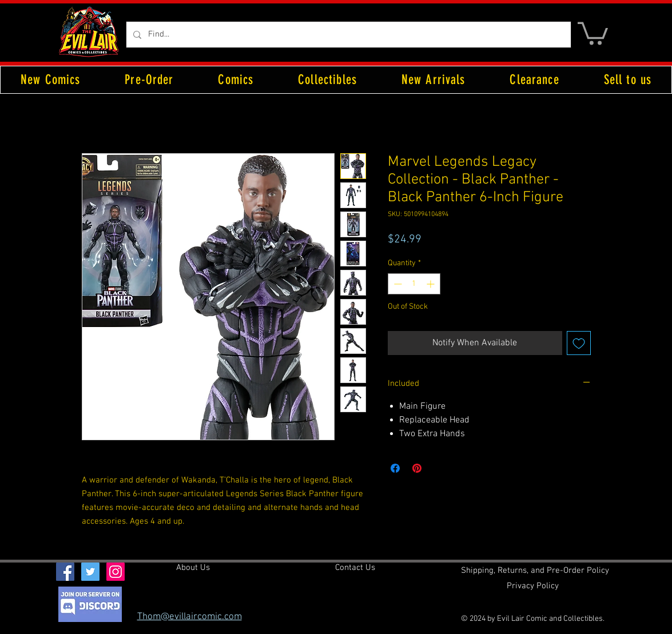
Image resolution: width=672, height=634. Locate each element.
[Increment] (432, 284)
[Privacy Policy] (533, 587)
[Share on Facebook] (395, 468)
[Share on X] (439, 468)
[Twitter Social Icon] (90, 572)
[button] (593, 32)
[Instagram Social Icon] (116, 572)
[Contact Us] (355, 568)
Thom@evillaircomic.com (190, 617)
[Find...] (347, 35)
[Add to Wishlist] (579, 343)
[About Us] (193, 568)
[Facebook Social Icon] (65, 572)
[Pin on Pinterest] (417, 468)
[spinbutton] (414, 284)
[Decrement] (397, 284)
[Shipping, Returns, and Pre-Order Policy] (535, 571)
